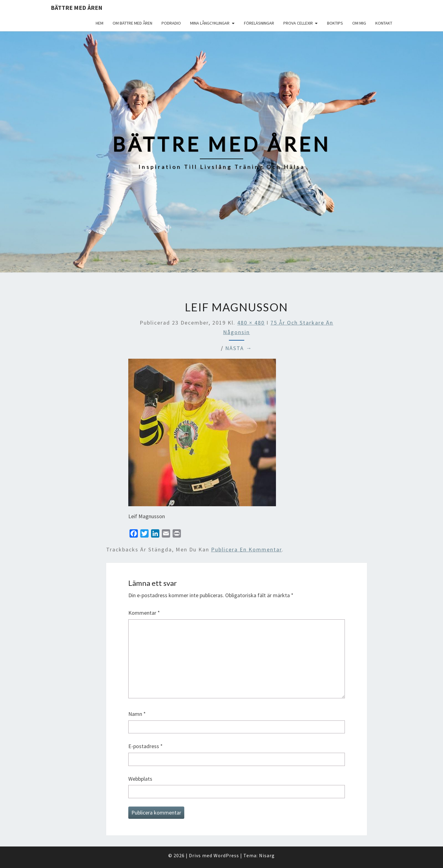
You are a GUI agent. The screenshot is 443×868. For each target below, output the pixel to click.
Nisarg (267, 855)
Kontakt (384, 23)
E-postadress (146, 746)
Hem (100, 23)
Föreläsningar (259, 23)
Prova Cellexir (298, 23)
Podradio (171, 23)
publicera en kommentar (246, 549)
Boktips (335, 23)
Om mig (359, 23)
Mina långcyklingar (210, 23)
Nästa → (239, 348)
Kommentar (144, 613)
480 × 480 (251, 323)
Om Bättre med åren (132, 23)
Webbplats (140, 779)
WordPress (226, 855)
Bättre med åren (77, 8)
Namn (137, 714)
